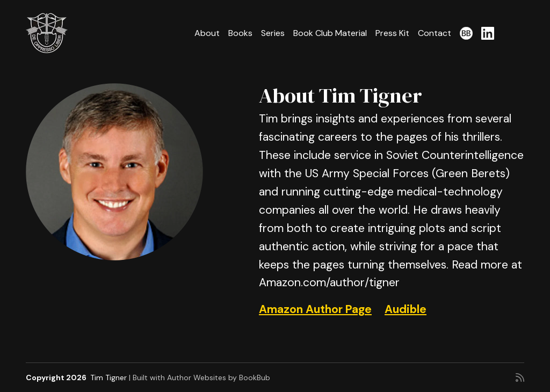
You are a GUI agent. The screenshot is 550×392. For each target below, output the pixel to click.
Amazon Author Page (315, 309)
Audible (406, 309)
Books (240, 33)
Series (273, 33)
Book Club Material (330, 33)
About (207, 33)
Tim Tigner (108, 378)
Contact (435, 33)
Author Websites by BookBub (219, 378)
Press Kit (392, 33)
